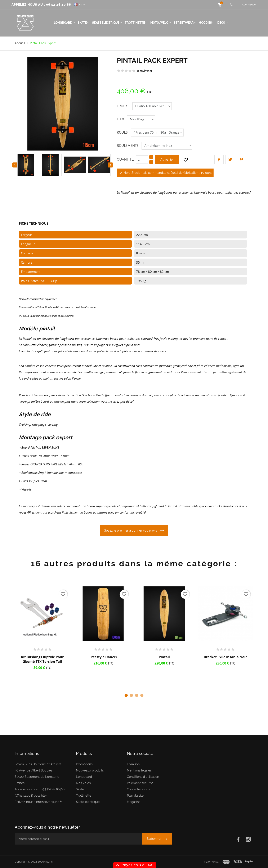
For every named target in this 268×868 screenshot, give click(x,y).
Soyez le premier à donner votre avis (131, 530)
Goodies (206, 23)
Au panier (167, 160)
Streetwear (184, 23)
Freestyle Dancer (103, 657)
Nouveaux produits (90, 770)
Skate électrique (106, 23)
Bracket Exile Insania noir (225, 657)
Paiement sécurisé (140, 783)
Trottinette (135, 23)
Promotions (84, 764)
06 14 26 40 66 (59, 5)
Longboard (63, 23)
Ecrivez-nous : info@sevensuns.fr (38, 802)
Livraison (133, 764)
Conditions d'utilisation (143, 777)
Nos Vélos (83, 783)
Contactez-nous (138, 789)
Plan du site (135, 796)
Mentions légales (139, 770)
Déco (221, 23)
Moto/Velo (159, 23)
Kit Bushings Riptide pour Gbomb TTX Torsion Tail (42, 659)
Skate (82, 23)
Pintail (164, 657)
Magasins (134, 802)
